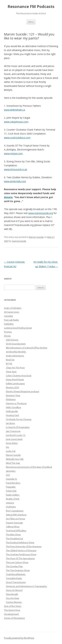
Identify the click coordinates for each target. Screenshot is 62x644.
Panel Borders (13, 483)
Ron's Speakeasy (15, 511)
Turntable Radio (14, 578)
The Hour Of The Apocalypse (20, 558)
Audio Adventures (15, 356)
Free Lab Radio (11, 320)
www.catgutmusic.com (16, 122)
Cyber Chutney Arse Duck (19, 376)
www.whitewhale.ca (14, 110)
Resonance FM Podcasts (31, 7)
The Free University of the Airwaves (24, 546)
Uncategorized (11, 614)
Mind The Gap (13, 463)
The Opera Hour (12, 610)
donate (8, 197)
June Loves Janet (14, 439)
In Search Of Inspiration (18, 427)
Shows (7, 336)
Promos (8, 332)
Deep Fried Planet (15, 379)
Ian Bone (10, 423)
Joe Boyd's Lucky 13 (16, 435)
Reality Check (13, 499)
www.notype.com (13, 153)
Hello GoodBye (13, 407)
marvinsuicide (19, 241)
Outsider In (11, 479)
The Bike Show (13, 535)
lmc (8, 447)
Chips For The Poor (15, 368)
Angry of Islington (13, 308)
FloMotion (11, 399)
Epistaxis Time (13, 395)
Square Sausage (14, 523)
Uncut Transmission (16, 582)
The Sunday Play (14, 566)
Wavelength (12, 594)
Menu (31, 22)
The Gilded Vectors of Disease (21, 550)
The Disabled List (14, 538)
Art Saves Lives (12, 312)
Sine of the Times (13, 606)
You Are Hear (13, 598)
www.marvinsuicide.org (41, 213)
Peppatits (11, 487)
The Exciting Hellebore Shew (20, 542)
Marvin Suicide (36, 237)
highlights (9, 324)
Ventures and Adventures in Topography (26, 586)
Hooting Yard (12, 415)
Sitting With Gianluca (16, 515)
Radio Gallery (13, 495)
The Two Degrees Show (18, 570)
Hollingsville (12, 411)
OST (8, 475)
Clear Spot (11, 372)
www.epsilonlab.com (15, 181)
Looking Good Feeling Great (18, 328)
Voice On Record (14, 590)
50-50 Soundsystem (16, 344)
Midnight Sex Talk (15, 459)
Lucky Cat (11, 451)
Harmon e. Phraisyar (16, 403)
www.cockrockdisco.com (17, 138)
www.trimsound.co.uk (15, 169)
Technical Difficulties (16, 531)
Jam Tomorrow (13, 431)
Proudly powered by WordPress (19, 638)
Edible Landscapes (15, 383)
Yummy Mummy (14, 602)
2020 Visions (12, 340)
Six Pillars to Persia (15, 519)
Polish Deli (11, 491)
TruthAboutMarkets (16, 574)
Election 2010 (12, 387)
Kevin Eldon (12, 443)
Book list (10, 360)
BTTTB (9, 364)
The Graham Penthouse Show (21, 554)
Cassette (8, 316)
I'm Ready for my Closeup (19, 419)
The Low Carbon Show (17, 562)
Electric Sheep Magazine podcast (22, 391)
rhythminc (11, 507)
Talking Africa (13, 527)
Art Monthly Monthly (16, 352)
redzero (10, 503)
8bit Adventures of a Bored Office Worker (27, 348)
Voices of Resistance (14, 618)
